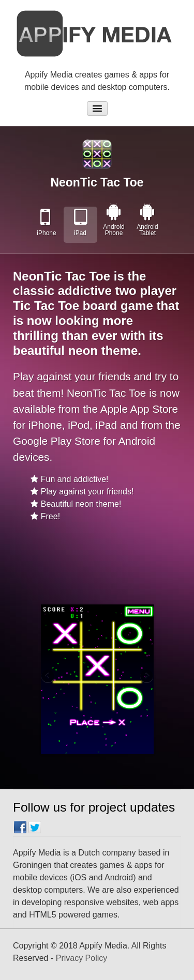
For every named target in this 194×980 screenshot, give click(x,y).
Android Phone (114, 230)
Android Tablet (147, 230)
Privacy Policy (82, 958)
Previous (49, 677)
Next (146, 677)
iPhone (46, 233)
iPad (80, 233)
